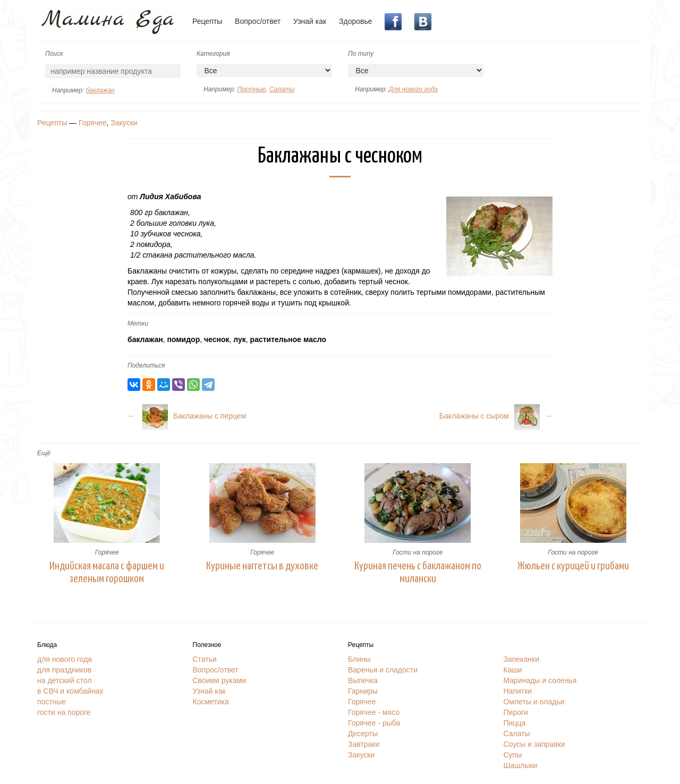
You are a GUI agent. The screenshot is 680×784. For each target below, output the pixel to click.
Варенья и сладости (383, 670)
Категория (213, 54)
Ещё (44, 453)
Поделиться (146, 365)
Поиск (54, 54)
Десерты (363, 734)
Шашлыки (521, 765)
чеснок (217, 339)
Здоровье (356, 21)
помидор (183, 339)
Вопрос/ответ (258, 21)
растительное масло (288, 339)
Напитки (518, 691)
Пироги (516, 712)
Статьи (205, 659)
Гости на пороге (418, 552)
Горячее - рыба (374, 723)
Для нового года (413, 89)
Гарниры (363, 691)
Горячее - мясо (374, 712)
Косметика (211, 702)
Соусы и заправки (534, 744)
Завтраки (364, 744)
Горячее (93, 123)
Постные (251, 89)
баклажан (100, 90)
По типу (361, 54)
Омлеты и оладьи (534, 702)
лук (240, 339)
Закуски (124, 123)
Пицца (515, 723)
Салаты (282, 89)
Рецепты (207, 21)
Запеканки (522, 659)
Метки (138, 323)
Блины (359, 659)
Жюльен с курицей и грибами (573, 566)
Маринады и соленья (540, 680)
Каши (513, 670)
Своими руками (220, 680)
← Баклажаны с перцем (187, 416)
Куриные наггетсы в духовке (262, 566)
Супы (513, 755)
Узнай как (310, 21)
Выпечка (363, 680)
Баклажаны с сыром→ (496, 416)
